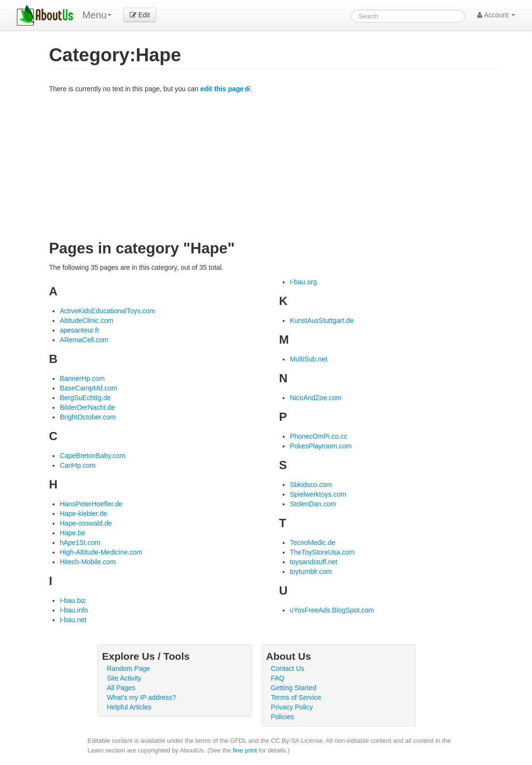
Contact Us (288, 668)
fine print (245, 750)
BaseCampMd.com (89, 388)
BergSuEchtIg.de (85, 398)
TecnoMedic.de (313, 542)
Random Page (129, 668)
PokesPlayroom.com (321, 446)
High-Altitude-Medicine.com (101, 552)
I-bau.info (74, 610)
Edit (140, 15)
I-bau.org (303, 282)
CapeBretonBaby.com (93, 456)
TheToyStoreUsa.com (322, 552)
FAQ (278, 678)
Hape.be (73, 533)
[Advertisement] (276, 166)
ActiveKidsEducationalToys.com (108, 311)
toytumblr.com (311, 571)
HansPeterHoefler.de (91, 504)
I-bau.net (73, 620)
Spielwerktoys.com (318, 494)
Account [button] (496, 15)
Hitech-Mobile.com (88, 562)
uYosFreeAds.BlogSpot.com (332, 610)
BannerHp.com (82, 378)
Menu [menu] (97, 15)
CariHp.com (78, 465)
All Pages (121, 688)
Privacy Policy (292, 707)
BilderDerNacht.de (87, 407)
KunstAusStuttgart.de (322, 320)
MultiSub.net (309, 359)
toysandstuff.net (314, 562)
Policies (283, 717)
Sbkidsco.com (311, 485)
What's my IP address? (142, 697)
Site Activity (124, 678)
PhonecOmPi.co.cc (319, 436)
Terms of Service (296, 697)
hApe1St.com (80, 542)
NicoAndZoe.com (316, 398)
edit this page (222, 89)
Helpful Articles (130, 707)
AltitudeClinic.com (87, 320)
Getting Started (294, 688)
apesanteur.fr (80, 330)
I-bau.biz (73, 600)
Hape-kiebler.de (83, 514)
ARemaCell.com (84, 340)
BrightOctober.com (88, 417)
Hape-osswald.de (86, 523)
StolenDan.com (313, 504)
